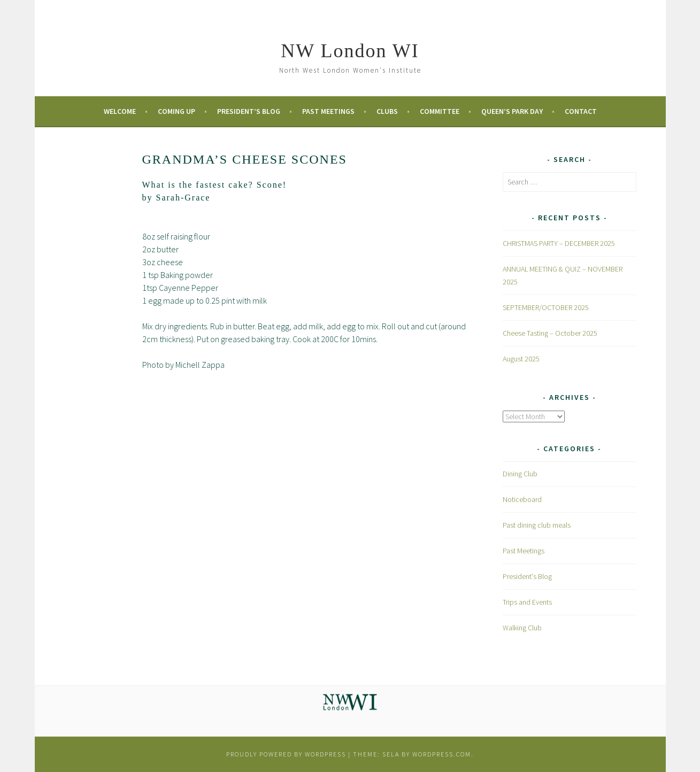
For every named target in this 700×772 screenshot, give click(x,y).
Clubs (387, 111)
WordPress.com (442, 754)
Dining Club (520, 474)
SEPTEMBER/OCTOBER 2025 (546, 307)
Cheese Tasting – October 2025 (550, 333)
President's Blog (527, 576)
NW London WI (350, 51)
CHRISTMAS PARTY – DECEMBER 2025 (559, 243)
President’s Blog (249, 111)
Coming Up (176, 111)
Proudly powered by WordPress (286, 754)
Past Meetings (328, 111)
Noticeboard (522, 499)
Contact (581, 111)
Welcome (120, 111)
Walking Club (522, 628)
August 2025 (521, 359)
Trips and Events (527, 602)
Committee (440, 111)
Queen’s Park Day (512, 111)
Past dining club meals (537, 525)
